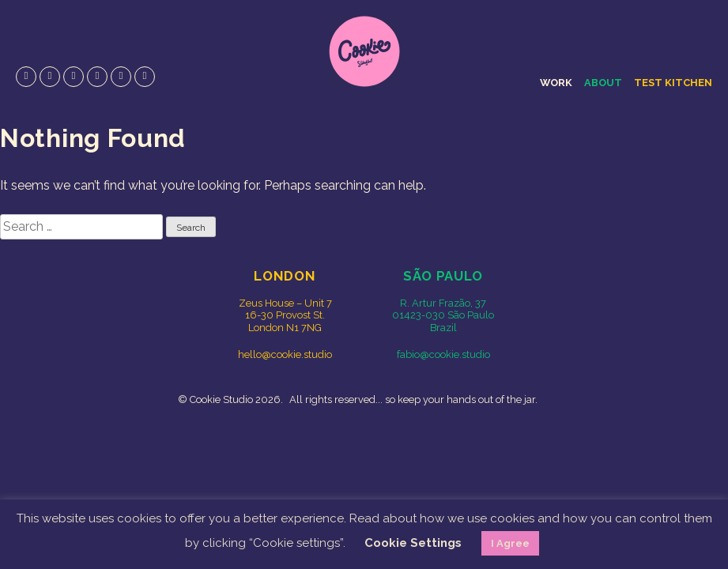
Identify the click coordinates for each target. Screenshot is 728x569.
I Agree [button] (510, 543)
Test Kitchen (673, 83)
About (603, 83)
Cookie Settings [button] (413, 543)
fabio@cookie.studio (443, 354)
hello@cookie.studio (285, 354)
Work (556, 83)
